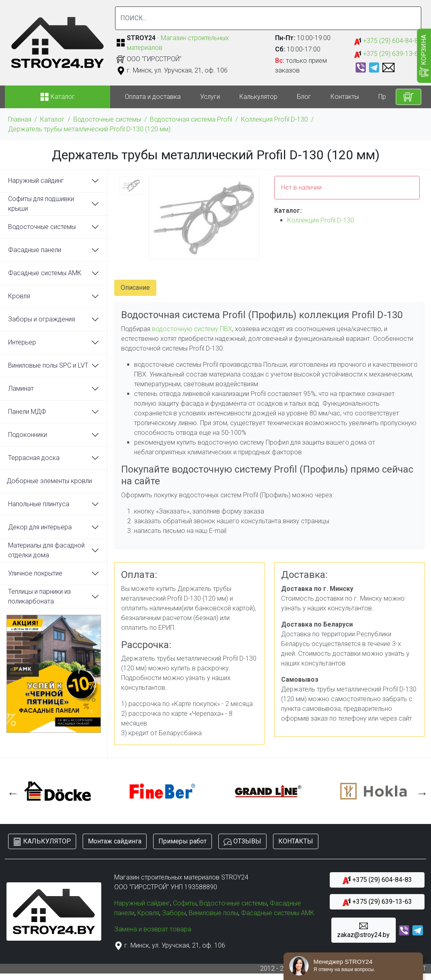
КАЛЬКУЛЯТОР (42, 842)
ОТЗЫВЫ (242, 842)
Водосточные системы (107, 119)
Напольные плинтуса (39, 504)
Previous (11, 791)
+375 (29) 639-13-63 (388, 54)
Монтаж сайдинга (115, 841)
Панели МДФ (27, 412)
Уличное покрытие (35, 573)
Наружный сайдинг (36, 181)
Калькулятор (258, 97)
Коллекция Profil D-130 (274, 119)
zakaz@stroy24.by (363, 930)
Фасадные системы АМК (45, 273)
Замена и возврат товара (153, 929)
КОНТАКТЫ (296, 841)
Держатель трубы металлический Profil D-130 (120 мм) (89, 129)
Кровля (19, 296)
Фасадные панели (35, 250)
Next (420, 791)
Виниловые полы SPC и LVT (48, 365)
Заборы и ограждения (42, 319)
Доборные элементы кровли (49, 481)
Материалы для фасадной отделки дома (46, 550)
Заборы (174, 913)
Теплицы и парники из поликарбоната (39, 596)
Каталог (52, 119)
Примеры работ (182, 841)
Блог (304, 97)
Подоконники (28, 435)
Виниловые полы (213, 913)
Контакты (345, 97)
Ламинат (21, 388)
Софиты (185, 903)
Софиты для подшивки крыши (41, 204)
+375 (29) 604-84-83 (388, 41)
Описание (135, 288)
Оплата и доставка (153, 97)
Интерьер (22, 342)
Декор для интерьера (40, 527)
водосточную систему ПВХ (192, 329)
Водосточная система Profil (191, 119)
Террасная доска (34, 458)
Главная (20, 119)
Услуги (210, 97)
